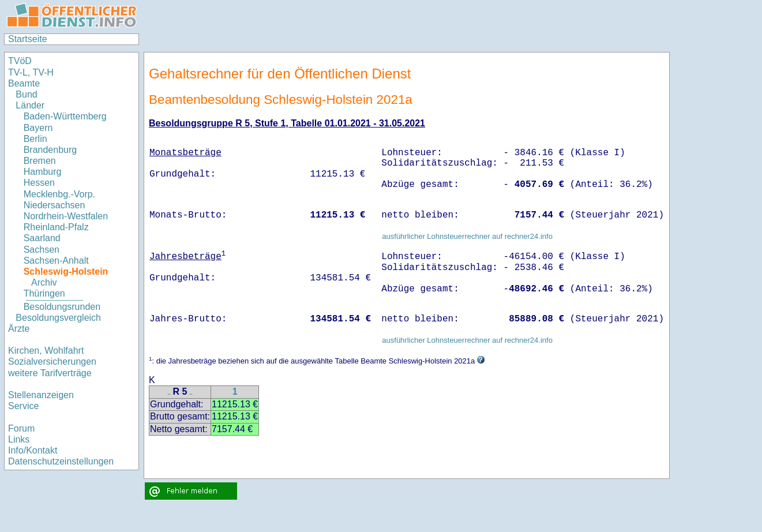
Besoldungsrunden (62, 307)
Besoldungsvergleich (58, 318)
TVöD (20, 61)
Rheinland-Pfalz (56, 227)
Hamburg (43, 172)
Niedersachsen (55, 205)
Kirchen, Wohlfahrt (46, 351)
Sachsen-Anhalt (56, 261)
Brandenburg (50, 150)
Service (23, 406)
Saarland (42, 238)
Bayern (38, 128)
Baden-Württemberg (65, 116)
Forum (21, 428)
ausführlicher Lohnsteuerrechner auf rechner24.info (467, 236)
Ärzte (19, 329)
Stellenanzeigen (41, 395)
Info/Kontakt (33, 450)
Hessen (39, 183)
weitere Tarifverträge (50, 373)
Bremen (40, 161)
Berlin (35, 139)
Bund (26, 94)
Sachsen (42, 250)
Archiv (44, 282)
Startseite (28, 39)
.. (169, 393)
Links (19, 439)
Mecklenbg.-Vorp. (60, 194)
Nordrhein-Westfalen (66, 216)
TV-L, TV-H (31, 72)
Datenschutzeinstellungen (61, 461)
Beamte (24, 83)
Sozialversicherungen (52, 361)
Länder (30, 105)
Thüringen (44, 293)
